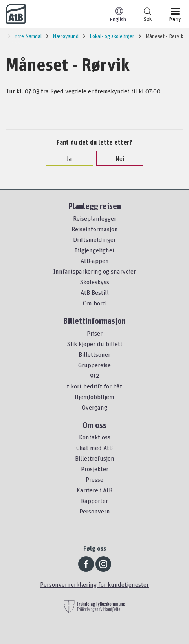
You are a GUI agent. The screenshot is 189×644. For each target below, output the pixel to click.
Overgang (94, 407)
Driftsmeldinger (94, 239)
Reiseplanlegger (95, 218)
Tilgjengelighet (94, 250)
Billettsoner (94, 354)
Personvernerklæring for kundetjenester (94, 584)
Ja (65, 158)
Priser (95, 333)
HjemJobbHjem (94, 397)
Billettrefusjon (95, 458)
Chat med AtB (94, 448)
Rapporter (94, 501)
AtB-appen (95, 261)
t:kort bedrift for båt (94, 386)
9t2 (94, 376)
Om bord (94, 303)
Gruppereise (94, 365)
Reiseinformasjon (95, 229)
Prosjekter (95, 469)
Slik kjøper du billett (95, 344)
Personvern (95, 511)
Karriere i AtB (94, 490)
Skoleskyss (94, 282)
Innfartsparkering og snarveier (95, 271)
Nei (116, 158)
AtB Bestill (95, 292)
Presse (94, 479)
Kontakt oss (95, 437)
